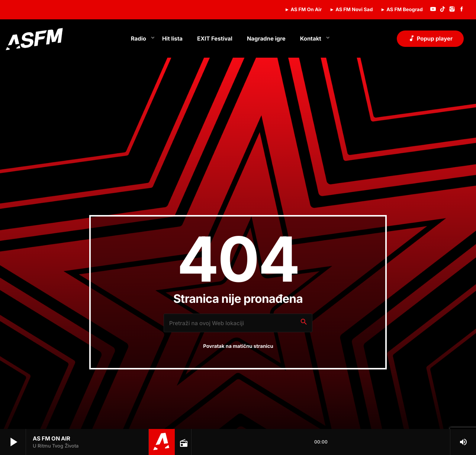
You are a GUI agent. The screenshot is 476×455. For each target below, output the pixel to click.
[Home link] (34, 39)
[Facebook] (461, 10)
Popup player (430, 38)
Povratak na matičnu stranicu (238, 346)
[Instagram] (452, 10)
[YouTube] (433, 10)
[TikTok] (443, 10)
